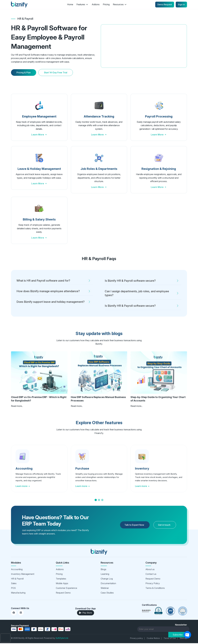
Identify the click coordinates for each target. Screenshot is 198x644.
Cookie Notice (153, 639)
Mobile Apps (62, 584)
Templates (61, 579)
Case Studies (107, 593)
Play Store (86, 614)
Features (82, 5)
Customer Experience (66, 589)
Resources (120, 5)
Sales (14, 584)
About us (150, 570)
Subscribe (178, 630)
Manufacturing (18, 593)
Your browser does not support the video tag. (144, 46)
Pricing (106, 4)
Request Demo (63, 593)
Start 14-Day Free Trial (56, 73)
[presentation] (5, 638)
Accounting (17, 570)
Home (70, 4)
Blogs (103, 570)
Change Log (107, 579)
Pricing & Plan (24, 73)
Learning (105, 575)
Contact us (151, 575)
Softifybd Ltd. (62, 639)
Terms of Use (170, 639)
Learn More (39, 135)
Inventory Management (23, 575)
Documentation (108, 584)
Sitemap (183, 639)
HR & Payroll (17, 579)
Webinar (105, 589)
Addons (96, 4)
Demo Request (165, 4)
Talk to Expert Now (134, 526)
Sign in (181, 4)
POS (13, 589)
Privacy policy (136, 639)
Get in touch (164, 526)
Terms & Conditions (155, 589)
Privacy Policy (153, 584)
